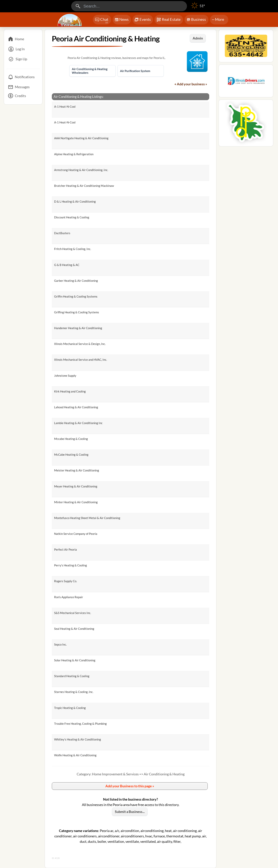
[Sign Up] (23, 59)
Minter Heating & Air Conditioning (76, 502)
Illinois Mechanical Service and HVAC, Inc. (81, 360)
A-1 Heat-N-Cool (65, 107)
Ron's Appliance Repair (69, 597)
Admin (198, 38)
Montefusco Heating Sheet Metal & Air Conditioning (87, 518)
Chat (102, 21)
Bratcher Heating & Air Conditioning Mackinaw (84, 186)
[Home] (23, 39)
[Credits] (23, 97)
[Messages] (23, 87)
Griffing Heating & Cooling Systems (77, 312)
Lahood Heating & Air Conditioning (76, 407)
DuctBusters (62, 233)
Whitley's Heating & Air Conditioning (78, 739)
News (122, 20)
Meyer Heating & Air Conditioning (76, 486)
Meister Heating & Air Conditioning (77, 470)
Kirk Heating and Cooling (70, 391)
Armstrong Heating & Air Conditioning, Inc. (81, 170)
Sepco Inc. (60, 644)
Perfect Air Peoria (66, 549)
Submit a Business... (130, 812)
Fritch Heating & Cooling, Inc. (73, 249)
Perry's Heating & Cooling (71, 565)
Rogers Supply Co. (66, 581)
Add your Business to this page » (130, 786)
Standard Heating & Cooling (72, 676)
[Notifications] (23, 77)
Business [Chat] (196, 21)
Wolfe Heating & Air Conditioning (75, 755)
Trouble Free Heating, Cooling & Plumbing (80, 724)
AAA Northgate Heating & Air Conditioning (81, 138)
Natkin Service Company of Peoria (76, 534)
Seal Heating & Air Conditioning (74, 629)
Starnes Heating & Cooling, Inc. (74, 692)
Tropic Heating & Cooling (70, 708)
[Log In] (23, 49)
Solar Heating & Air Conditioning (75, 660)
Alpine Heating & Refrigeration (74, 154)
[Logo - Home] (70, 20)
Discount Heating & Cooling (72, 217)
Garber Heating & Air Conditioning (76, 281)
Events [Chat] (143, 20)
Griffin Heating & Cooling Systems (76, 296)
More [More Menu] (218, 19)
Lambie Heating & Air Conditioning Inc (78, 423)
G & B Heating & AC (67, 265)
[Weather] (198, 8)
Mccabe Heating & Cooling (71, 439)
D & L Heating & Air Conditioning (75, 201)
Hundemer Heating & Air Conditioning (78, 328)
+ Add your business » (191, 84)
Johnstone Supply (65, 376)
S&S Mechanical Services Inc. (73, 613)
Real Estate (168, 20)
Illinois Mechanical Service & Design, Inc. (80, 344)
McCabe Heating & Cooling (71, 455)
